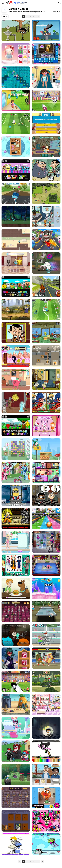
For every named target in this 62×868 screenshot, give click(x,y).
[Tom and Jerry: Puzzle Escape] (16, 821)
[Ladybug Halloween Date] (16, 658)
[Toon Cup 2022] (46, 309)
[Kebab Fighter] (46, 658)
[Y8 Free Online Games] (9, 3)
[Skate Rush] (16, 193)
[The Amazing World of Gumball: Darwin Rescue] (16, 263)
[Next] (43, 861)
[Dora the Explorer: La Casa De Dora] (16, 100)
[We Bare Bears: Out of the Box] (46, 356)
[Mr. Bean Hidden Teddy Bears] (46, 170)
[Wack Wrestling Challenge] (46, 565)
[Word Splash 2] (46, 54)
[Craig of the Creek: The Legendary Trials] (46, 193)
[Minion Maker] (16, 495)
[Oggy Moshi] (46, 472)
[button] (57, 12)
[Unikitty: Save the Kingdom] (16, 77)
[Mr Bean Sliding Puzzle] (16, 333)
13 (38, 16)
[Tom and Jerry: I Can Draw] (46, 31)
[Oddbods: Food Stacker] (46, 449)
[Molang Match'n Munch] (16, 449)
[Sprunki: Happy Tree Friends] (16, 170)
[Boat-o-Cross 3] (46, 588)
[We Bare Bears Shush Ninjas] (16, 612)
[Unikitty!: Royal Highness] (16, 728)
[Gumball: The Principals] (16, 635)
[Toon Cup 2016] (16, 124)
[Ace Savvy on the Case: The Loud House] (46, 495)
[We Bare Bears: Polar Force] (46, 263)
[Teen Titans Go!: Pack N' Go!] (16, 147)
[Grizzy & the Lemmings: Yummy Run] (46, 286)
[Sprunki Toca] (16, 286)
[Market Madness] (46, 635)
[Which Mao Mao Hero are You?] (46, 124)
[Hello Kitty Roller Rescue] (46, 426)
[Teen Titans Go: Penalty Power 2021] (46, 100)
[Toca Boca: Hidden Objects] (46, 217)
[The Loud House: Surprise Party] (16, 31)
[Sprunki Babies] (16, 426)
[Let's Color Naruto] (16, 844)
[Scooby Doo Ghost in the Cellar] (16, 402)
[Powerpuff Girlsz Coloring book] (46, 751)
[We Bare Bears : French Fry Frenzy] (46, 774)
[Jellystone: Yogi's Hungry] (16, 798)
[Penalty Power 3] (16, 681)
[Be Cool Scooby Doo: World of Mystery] (16, 588)
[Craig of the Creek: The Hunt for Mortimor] (46, 147)
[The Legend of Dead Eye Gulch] (46, 333)
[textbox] (5, 16)
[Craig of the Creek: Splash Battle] (46, 681)
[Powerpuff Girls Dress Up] (46, 821)
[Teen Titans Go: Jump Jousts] (46, 844)
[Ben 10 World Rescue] (16, 217)
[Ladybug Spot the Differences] (46, 402)
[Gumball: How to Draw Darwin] (46, 798)
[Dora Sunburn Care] (46, 77)
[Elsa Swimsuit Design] (16, 542)
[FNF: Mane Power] (16, 472)
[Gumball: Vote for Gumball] (16, 240)
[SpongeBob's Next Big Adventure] (16, 705)
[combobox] (5, 16)
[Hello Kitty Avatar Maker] (16, 54)
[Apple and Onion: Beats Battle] (16, 379)
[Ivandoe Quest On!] (16, 309)
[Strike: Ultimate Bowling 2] (46, 519)
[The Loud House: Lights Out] (46, 728)
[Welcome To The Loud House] (46, 379)
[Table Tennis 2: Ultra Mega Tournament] (46, 612)
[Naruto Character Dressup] (16, 565)
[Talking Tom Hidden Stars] (46, 240)
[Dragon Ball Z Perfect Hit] (16, 519)
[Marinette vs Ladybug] (46, 542)
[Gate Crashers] (16, 356)
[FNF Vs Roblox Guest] (16, 751)
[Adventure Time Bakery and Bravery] (16, 774)
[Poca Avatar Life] (46, 705)
